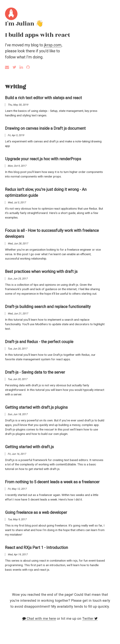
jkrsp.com (53, 45)
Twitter (90, 618)
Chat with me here (39, 618)
